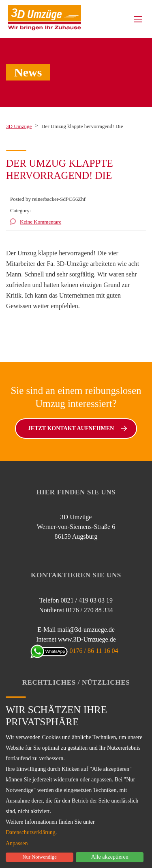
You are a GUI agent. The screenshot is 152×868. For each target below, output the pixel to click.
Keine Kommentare (41, 222)
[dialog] (76, 779)
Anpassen (17, 844)
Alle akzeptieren (110, 857)
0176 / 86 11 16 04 (76, 651)
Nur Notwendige (39, 857)
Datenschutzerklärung (31, 832)
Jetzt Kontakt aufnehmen (78, 428)
